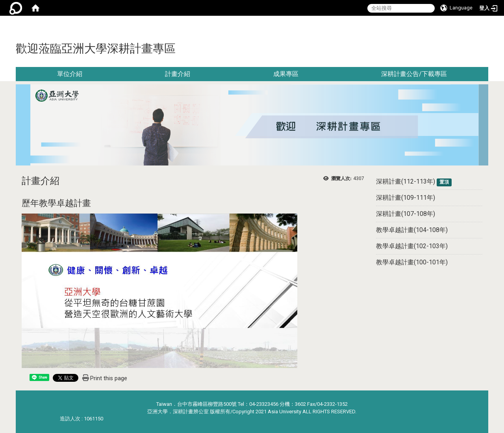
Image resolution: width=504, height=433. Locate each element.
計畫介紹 (178, 74)
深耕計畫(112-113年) (406, 181)
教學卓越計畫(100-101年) (412, 262)
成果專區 (286, 74)
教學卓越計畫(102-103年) (412, 246)
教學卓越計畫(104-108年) (412, 230)
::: (485, 25)
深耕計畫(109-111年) (406, 198)
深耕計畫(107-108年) (406, 214)
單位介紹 (70, 74)
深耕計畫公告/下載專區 (414, 74)
